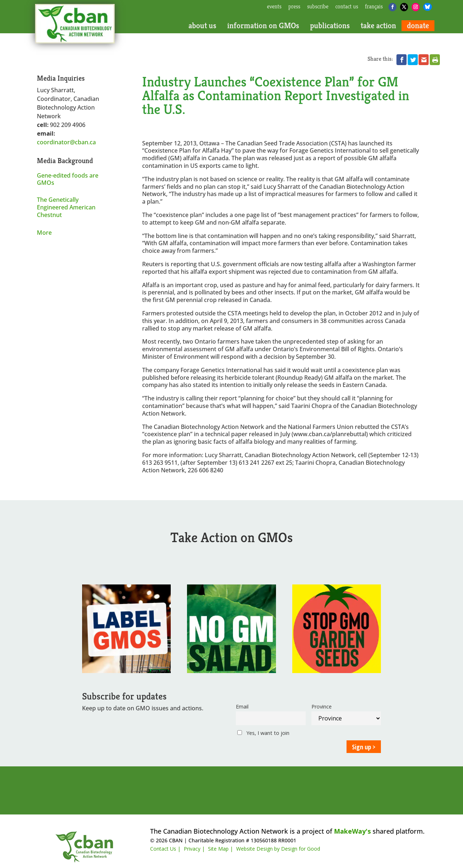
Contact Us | (165, 849)
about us (202, 26)
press (294, 7)
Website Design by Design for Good (278, 849)
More (44, 233)
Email (242, 707)
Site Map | (220, 849)
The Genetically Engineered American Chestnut (66, 207)
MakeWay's (352, 831)
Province (322, 707)
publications (330, 26)
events (274, 7)
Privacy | (194, 849)
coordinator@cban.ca (66, 142)
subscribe (318, 7)
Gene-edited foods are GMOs (68, 179)
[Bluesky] (428, 7)
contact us (347, 7)
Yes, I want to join (263, 733)
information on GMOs (263, 26)
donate (418, 26)
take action (378, 26)
